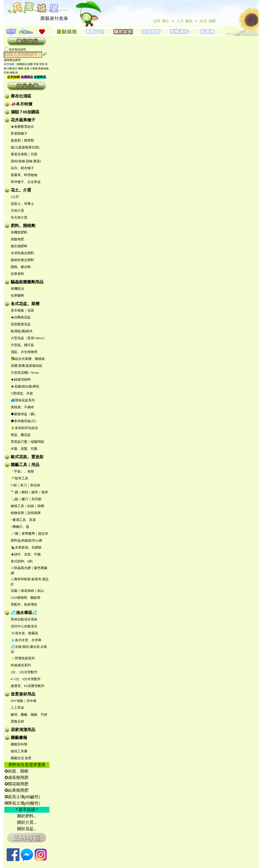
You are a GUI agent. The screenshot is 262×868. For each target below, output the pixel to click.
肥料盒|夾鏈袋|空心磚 (26, 540)
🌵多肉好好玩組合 (24, 428)
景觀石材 (17, 721)
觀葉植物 (43, 68)
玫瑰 (27, 68)
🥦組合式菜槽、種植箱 (28, 359)
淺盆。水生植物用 (24, 352)
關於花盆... (27, 829)
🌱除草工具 (19, 478)
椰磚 (21, 68)
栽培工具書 (19, 751)
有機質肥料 (19, 232)
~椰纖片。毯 (20, 527)
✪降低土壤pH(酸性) (22, 803)
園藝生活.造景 (21, 758)
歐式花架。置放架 (27, 457)
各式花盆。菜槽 (25, 304)
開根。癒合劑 (21, 267)
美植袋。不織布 (22, 407)
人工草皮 (17, 708)
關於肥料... (27, 816)
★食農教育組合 (22, 127)
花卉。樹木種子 (22, 168)
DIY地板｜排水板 (24, 701)
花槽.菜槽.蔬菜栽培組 (27, 366)
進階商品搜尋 (14, 60)
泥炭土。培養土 (22, 204)
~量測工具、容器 (23, 520)
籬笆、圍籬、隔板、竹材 (29, 715)
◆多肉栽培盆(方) (24, 421)
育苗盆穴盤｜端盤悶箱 (27, 442)
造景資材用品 (23, 694)
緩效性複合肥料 (22, 260)
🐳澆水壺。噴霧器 (24, 633)
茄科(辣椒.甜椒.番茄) (26, 161)
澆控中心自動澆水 (24, 626)
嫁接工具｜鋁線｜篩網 (27, 506)
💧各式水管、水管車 (26, 640)
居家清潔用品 (23, 730)
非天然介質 (19, 217)
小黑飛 (34, 68)
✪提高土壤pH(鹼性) (22, 797)
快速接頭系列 (21, 665)
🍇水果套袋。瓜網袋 (26, 547)
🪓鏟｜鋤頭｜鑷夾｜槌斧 (29, 492)
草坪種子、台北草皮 (26, 182)
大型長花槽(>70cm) (25, 373)
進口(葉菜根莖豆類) (25, 147)
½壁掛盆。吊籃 (22, 393)
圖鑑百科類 (19, 744)
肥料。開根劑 (23, 226)
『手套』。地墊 (22, 471)
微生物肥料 (19, 246)
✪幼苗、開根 (17, 771)
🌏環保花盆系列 (23, 400)
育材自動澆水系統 (24, 619)
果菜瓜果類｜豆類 (24, 154)
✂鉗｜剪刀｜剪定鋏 (25, 485)
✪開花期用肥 (17, 784)
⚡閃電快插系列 (23, 658)
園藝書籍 (19, 738)
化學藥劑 (17, 296)
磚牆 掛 (14, 73)
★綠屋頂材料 (21, 379)
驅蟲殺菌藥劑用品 (27, 282)
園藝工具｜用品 (25, 465)
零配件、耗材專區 (24, 604)
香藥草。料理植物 (24, 175)
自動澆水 (12, 68)
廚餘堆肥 (17, 239)
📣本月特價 (21, 104)
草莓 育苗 (39, 64)
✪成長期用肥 (17, 778)
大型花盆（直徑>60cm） (29, 338)
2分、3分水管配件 (24, 672)
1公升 (15, 197)
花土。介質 (21, 190)
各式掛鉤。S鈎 (22, 561)
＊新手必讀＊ (27, 810)
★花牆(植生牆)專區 (25, 386)
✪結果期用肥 (17, 790)
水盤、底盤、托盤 (24, 449)
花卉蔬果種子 (23, 120)
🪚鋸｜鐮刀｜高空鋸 (26, 499)
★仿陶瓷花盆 (21, 317)
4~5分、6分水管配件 (26, 679)
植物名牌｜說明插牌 (26, 513)
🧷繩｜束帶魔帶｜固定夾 (29, 534)
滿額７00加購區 (25, 112)
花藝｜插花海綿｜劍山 (27, 591)
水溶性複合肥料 (22, 253)
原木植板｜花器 (22, 310)
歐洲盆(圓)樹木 (22, 331)
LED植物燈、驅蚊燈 (26, 598)
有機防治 (17, 289)
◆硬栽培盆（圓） (24, 414)
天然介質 (17, 211)
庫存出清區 (21, 96)
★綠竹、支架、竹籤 (26, 554)
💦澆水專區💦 (24, 613)
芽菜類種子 (19, 133)
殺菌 (30, 64)
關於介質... (27, 822)
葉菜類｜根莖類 (22, 140)
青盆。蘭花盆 (21, 435)
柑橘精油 (22, 64)
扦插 (6, 73)
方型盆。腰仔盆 (22, 345)
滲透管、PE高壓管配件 (28, 686)
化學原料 (17, 274)
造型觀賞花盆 (21, 324)
